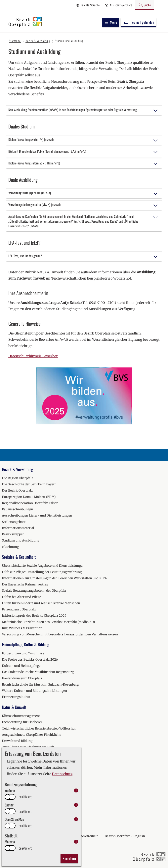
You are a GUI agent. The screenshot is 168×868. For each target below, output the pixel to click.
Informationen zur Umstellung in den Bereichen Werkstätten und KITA (54, 578)
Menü (111, 22)
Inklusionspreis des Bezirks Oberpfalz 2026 (34, 616)
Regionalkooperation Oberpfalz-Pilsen (30, 503)
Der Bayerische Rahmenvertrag (25, 584)
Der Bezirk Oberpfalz (17, 490)
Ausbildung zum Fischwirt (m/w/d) (28, 747)
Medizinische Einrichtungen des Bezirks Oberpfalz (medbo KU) (48, 622)
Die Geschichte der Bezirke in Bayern (29, 484)
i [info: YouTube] (76, 790)
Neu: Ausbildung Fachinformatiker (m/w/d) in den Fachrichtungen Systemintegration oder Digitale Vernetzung (73, 110)
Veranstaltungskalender (20, 757)
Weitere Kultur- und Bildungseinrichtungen (34, 691)
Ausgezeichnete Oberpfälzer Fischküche (32, 735)
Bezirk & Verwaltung (18, 469)
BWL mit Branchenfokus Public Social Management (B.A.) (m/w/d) (47, 151)
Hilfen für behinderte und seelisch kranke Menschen (41, 603)
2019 (5, 766)
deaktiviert (25, 797)
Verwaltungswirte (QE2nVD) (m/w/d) (30, 193)
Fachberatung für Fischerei (22, 722)
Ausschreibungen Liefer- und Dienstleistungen (37, 515)
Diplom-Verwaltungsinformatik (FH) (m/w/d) (34, 163)
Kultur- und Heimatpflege (21, 666)
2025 (6, 803)
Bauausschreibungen (18, 509)
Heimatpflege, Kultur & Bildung (26, 644)
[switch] (10, 797)
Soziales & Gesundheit (19, 557)
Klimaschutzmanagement (21, 716)
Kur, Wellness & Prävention (22, 628)
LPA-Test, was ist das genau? (25, 256)
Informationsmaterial (18, 528)
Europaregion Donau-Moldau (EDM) (29, 497)
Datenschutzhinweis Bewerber (33, 356)
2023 (6, 791)
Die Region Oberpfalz (18, 478)
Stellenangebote (14, 522)
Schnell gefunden (138, 22)
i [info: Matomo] (76, 842)
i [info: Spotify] (76, 805)
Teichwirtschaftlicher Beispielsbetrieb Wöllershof (39, 728)
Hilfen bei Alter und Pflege (21, 597)
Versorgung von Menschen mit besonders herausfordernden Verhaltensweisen (60, 634)
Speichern (69, 858)
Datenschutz (62, 774)
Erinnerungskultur (16, 697)
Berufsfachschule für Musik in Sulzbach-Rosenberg (40, 684)
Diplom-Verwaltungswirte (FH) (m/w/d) (31, 139)
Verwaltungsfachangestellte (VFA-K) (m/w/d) (34, 205)
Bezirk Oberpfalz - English (125, 836)
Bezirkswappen (13, 534)
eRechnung (10, 547)
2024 (6, 797)
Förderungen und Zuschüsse (23, 653)
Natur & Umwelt (14, 707)
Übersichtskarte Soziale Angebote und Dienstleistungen (43, 566)
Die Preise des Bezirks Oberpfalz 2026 (30, 659)
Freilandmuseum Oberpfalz (22, 678)
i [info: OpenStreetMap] (76, 819)
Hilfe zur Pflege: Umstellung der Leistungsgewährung (42, 572)
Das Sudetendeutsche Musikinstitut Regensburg (38, 672)
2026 (6, 810)
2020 (6, 772)
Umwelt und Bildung (17, 741)
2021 (5, 778)
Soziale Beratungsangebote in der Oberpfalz (34, 591)
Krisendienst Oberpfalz (19, 609)
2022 (6, 785)
